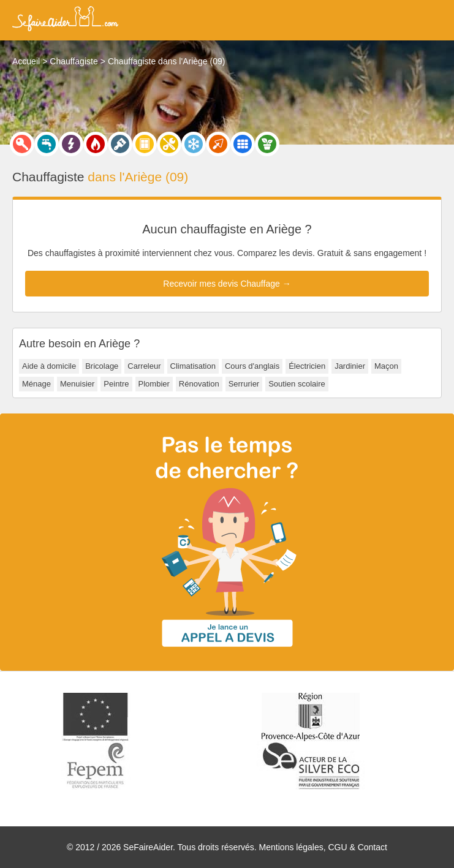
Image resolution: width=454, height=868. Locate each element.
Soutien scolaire (297, 384)
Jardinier (350, 366)
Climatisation (193, 366)
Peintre (116, 384)
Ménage (36, 384)
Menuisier (77, 384)
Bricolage (102, 366)
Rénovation (199, 384)
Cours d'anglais (252, 366)
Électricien (307, 366)
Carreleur (144, 366)
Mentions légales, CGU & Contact (323, 847)
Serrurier (244, 384)
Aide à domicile (49, 366)
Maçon (386, 366)
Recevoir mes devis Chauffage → (227, 284)
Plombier (154, 384)
